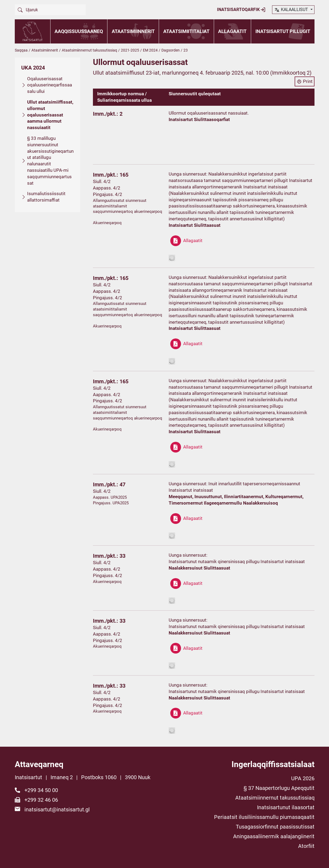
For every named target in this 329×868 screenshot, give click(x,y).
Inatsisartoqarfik (241, 10)
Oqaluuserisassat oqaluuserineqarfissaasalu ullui (50, 85)
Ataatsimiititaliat (186, 31)
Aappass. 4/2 (107, 188)
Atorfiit (306, 846)
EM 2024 (150, 50)
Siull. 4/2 (102, 181)
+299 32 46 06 (41, 800)
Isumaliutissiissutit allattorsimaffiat (46, 197)
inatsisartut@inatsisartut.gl (57, 809)
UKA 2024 (33, 68)
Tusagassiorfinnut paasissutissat (275, 827)
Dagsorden (171, 50)
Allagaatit (232, 31)
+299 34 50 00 (41, 790)
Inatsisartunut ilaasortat (286, 807)
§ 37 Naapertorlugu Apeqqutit (279, 788)
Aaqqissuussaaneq (79, 31)
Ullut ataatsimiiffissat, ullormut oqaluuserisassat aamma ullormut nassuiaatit (50, 115)
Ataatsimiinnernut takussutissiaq (89, 50)
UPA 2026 (303, 778)
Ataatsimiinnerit (133, 31)
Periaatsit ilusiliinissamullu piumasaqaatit (264, 817)
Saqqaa (21, 50)
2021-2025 (130, 50)
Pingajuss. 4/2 (108, 194)
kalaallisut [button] (292, 10)
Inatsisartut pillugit (283, 31)
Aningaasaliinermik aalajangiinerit (274, 836)
